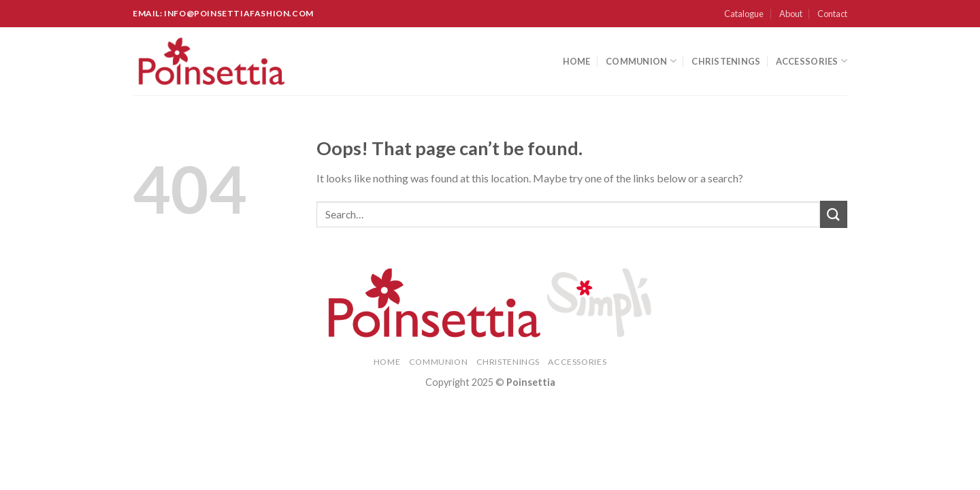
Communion (641, 61)
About (791, 14)
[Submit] (834, 214)
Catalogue (744, 14)
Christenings (726, 61)
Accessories (812, 61)
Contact (832, 14)
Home (577, 61)
